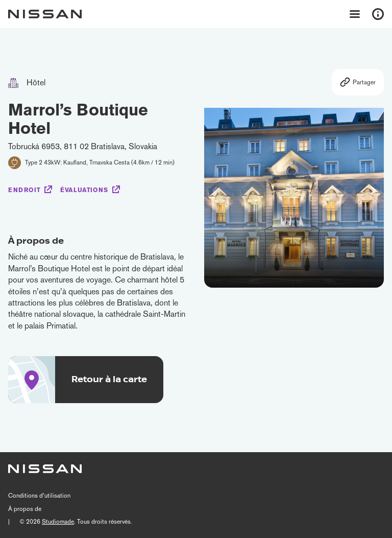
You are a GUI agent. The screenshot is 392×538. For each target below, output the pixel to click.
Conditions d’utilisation (39, 496)
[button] (373, 191)
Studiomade (58, 522)
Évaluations (84, 190)
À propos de (25, 509)
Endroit (24, 190)
